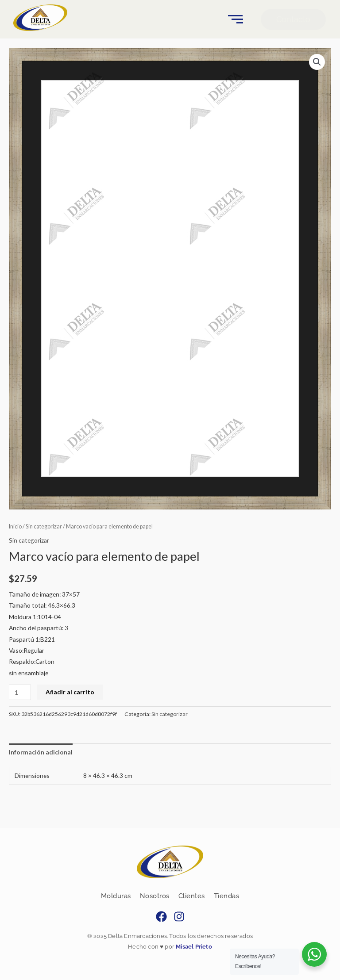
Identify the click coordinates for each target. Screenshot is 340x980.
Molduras (116, 896)
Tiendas (227, 896)
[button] (317, 62)
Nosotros (155, 896)
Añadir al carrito (70, 692)
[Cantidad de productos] (20, 692)
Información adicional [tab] (41, 752)
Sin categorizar (44, 526)
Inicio (15, 526)
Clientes (192, 896)
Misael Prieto (193, 947)
